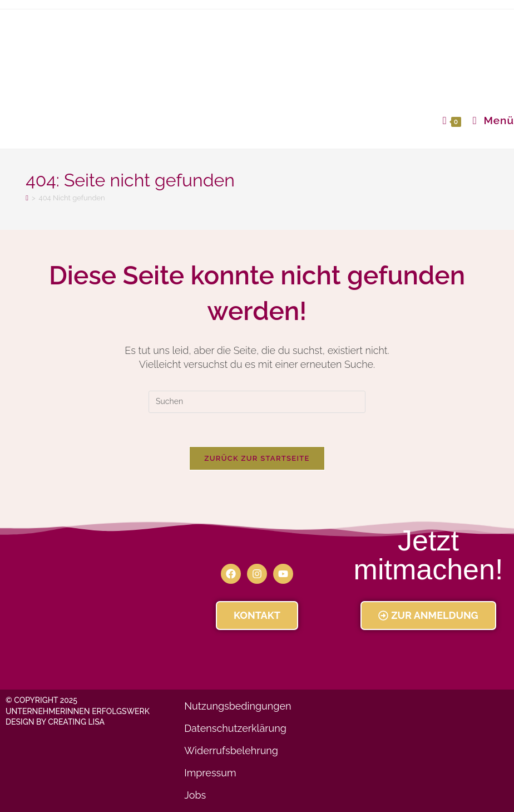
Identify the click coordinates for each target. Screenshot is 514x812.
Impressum (210, 773)
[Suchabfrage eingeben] (257, 402)
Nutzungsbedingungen (238, 706)
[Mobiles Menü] (489, 120)
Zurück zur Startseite (257, 458)
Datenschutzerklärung (235, 728)
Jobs (195, 795)
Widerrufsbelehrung (231, 751)
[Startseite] (27, 198)
